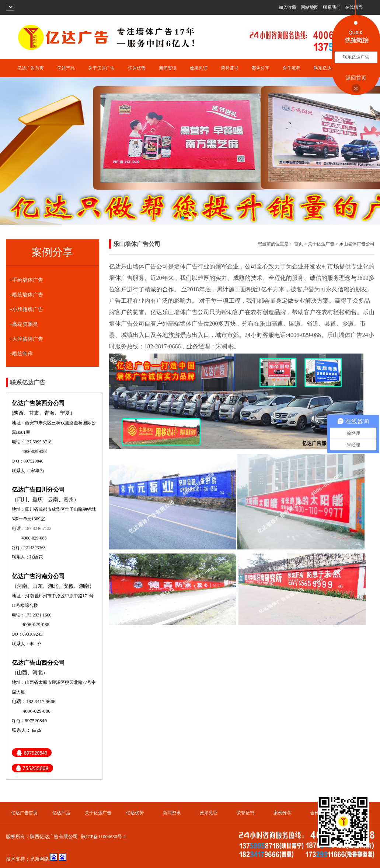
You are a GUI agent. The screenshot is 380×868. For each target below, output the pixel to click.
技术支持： (18, 859)
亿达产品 (66, 68)
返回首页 (356, 78)
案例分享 (261, 68)
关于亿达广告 (101, 68)
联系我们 (332, 7)
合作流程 (292, 68)
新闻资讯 (168, 68)
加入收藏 (287, 7)
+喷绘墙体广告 (27, 295)
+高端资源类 (24, 324)
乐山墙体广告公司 (357, 244)
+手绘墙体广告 (27, 280)
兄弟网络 (39, 859)
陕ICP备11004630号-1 (104, 837)
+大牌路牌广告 (27, 339)
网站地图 (310, 7)
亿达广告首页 (31, 68)
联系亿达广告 (327, 68)
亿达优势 (137, 68)
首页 (299, 244)
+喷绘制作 (21, 354)
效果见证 (199, 68)
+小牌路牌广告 (27, 310)
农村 (257, 312)
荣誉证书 (230, 68)
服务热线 (127, 346)
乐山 (168, 312)
